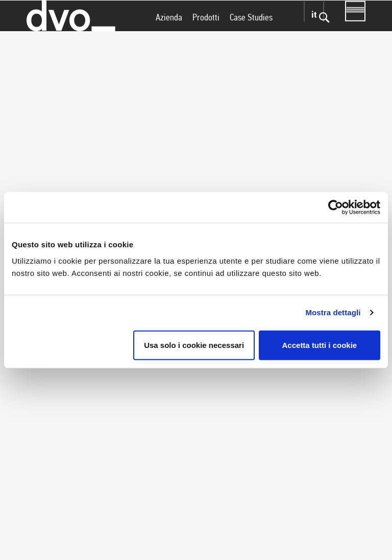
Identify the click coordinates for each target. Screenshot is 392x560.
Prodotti (206, 37)
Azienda (169, 37)
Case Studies (251, 37)
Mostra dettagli (333, 312)
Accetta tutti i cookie (320, 345)
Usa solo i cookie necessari (194, 345)
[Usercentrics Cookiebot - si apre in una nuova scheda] (336, 207)
